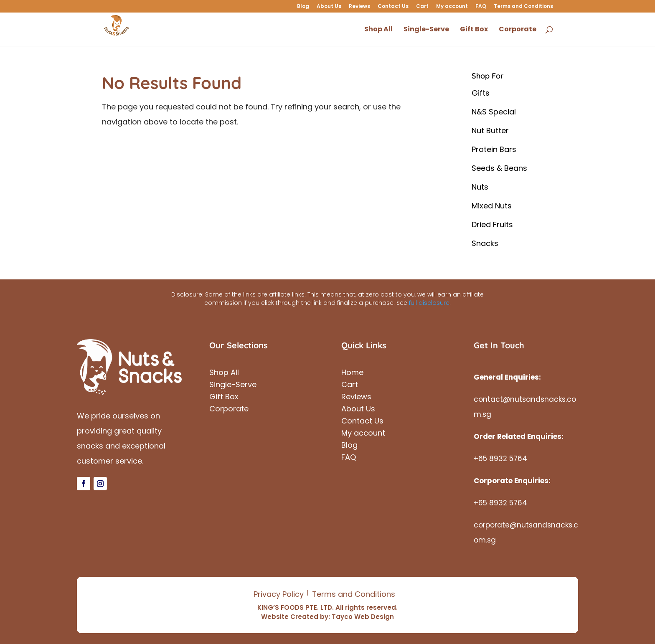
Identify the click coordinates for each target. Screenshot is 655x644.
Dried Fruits (492, 224)
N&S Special (494, 112)
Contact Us (393, 7)
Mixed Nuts (492, 206)
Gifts (481, 93)
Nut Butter (490, 131)
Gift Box (224, 398)
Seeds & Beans (499, 168)
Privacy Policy (279, 594)
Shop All (224, 374)
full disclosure (429, 303)
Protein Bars (494, 149)
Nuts (480, 187)
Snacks (485, 243)
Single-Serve (233, 386)
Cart (422, 7)
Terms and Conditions (523, 7)
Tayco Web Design (363, 617)
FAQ (481, 7)
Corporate (229, 410)
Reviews (359, 7)
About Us (329, 7)
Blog (303, 7)
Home (352, 374)
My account (452, 7)
